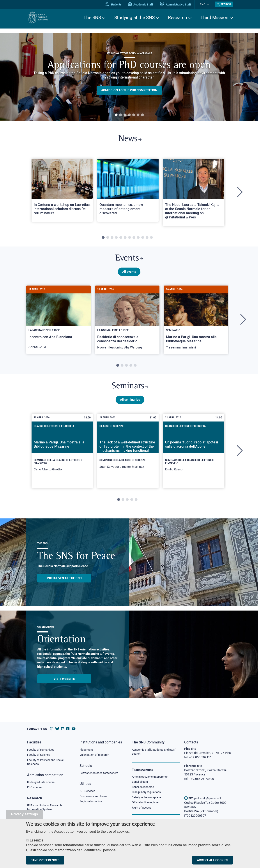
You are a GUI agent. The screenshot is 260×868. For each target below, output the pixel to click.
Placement (87, 750)
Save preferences (45, 860)
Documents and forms (95, 797)
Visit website (64, 684)
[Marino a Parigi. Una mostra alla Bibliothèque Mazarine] (196, 323)
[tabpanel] (129, 77)
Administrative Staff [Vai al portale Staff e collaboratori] (180, 4)
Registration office (92, 803)
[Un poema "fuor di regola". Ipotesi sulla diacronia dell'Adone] (194, 456)
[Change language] (209, 4)
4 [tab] (129, 115)
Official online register (146, 804)
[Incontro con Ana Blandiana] (58, 323)
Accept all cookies (213, 860)
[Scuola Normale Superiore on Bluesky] (57, 729)
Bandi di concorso (144, 788)
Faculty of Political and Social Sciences (47, 763)
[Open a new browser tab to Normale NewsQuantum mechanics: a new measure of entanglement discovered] (128, 192)
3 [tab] (125, 115)
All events (129, 275)
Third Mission (214, 18)
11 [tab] (147, 239)
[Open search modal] (224, 4)
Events (129, 261)
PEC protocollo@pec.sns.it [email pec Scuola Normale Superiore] (204, 798)
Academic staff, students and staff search (155, 752)
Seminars (130, 391)
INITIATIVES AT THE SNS (64, 583)
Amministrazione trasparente (152, 777)
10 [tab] (143, 239)
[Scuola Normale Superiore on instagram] (52, 729)
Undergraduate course (42, 783)
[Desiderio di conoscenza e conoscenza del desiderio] (127, 323)
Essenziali (38, 840)
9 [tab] (138, 239)
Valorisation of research (96, 755)
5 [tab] (134, 115)
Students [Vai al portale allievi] (118, 4)
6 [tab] (138, 115)
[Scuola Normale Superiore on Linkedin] (63, 729)
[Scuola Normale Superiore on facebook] (68, 729)
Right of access (142, 809)
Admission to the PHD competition (129, 90)
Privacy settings (25, 814)
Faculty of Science (39, 755)
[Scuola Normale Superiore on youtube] (74, 729)
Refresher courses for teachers (100, 773)
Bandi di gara (141, 782)
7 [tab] (142, 115)
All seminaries (130, 405)
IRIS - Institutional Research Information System (46, 809)
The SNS (92, 18)
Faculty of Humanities (42, 750)
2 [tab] (120, 115)
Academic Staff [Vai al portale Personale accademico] (145, 4)
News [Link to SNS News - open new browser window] (130, 140)
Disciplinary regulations (148, 793)
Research (178, 18)
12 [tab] (151, 239)
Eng (205, 4)
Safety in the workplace (148, 799)
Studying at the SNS (134, 18)
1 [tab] (116, 115)
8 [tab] (134, 239)
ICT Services (88, 792)
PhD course (35, 789)
